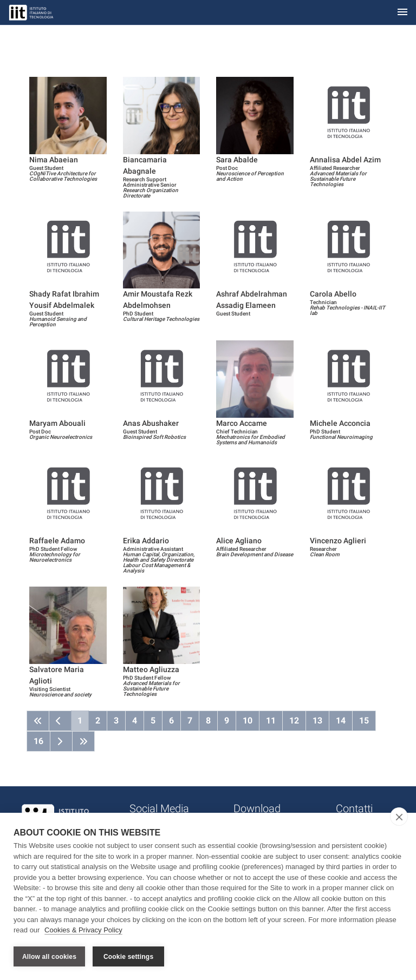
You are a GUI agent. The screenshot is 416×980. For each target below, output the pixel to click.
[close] (399, 817)
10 (248, 721)
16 (38, 741)
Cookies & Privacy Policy (83, 930)
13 (317, 721)
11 (271, 721)
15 (364, 721)
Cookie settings (128, 957)
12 (294, 721)
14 (341, 721)
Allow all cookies (49, 957)
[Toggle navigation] (402, 13)
